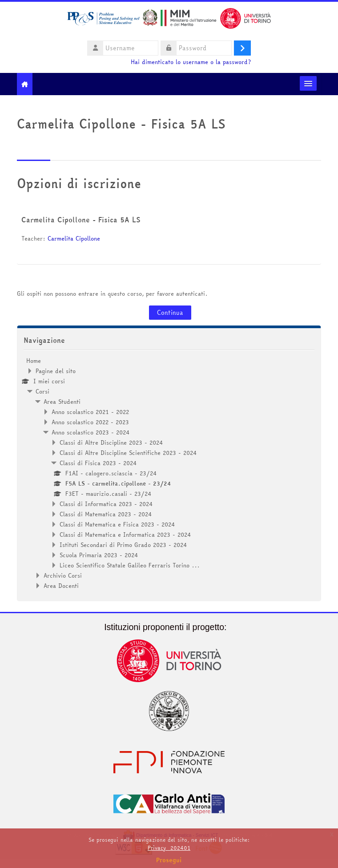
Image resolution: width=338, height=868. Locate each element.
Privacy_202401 (169, 848)
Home (34, 361)
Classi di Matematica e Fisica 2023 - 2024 (117, 524)
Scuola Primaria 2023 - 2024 (99, 555)
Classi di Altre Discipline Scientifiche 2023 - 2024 (128, 453)
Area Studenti (62, 402)
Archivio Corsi (63, 575)
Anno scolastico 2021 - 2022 (90, 412)
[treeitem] (169, 473)
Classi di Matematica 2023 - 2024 (106, 514)
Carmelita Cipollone (74, 238)
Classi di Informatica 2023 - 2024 (106, 504)
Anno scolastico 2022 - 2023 (90, 422)
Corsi (42, 391)
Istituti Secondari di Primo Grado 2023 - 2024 (123, 545)
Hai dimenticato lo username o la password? (191, 62)
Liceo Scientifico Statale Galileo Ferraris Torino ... (130, 565)
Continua (170, 313)
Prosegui (169, 860)
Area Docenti (61, 586)
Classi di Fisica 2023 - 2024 (98, 463)
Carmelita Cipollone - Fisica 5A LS (81, 220)
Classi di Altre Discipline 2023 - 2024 (111, 442)
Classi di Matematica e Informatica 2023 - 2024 (125, 534)
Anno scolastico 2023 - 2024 (91, 432)
